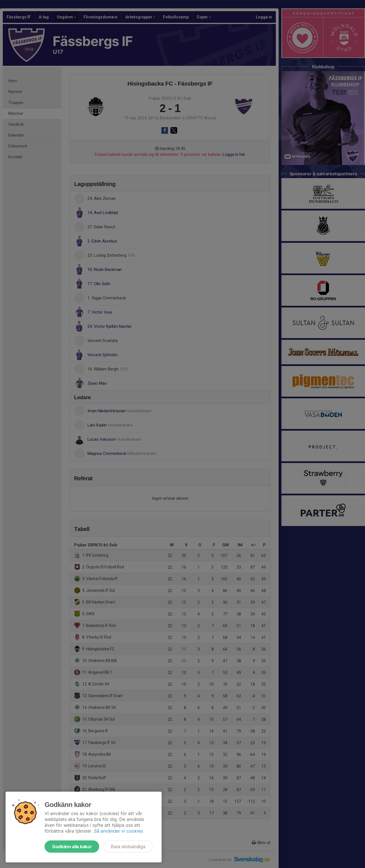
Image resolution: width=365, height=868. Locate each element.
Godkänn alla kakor (72, 847)
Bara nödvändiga (128, 847)
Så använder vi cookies (118, 831)
